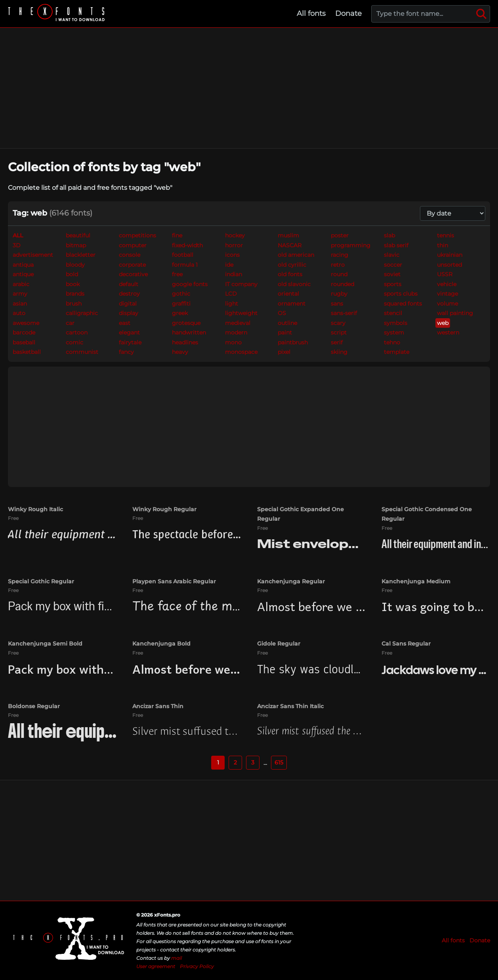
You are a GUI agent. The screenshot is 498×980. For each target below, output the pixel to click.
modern (236, 332)
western (448, 332)
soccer (393, 265)
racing (340, 255)
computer (133, 245)
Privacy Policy (197, 966)
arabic (21, 284)
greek (180, 313)
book (73, 284)
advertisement (33, 255)
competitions (137, 235)
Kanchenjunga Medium (416, 581)
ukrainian (450, 255)
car (70, 323)
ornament (292, 304)
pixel (284, 352)
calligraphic (82, 313)
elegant (129, 332)
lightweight (241, 313)
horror (234, 245)
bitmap (76, 245)
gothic (181, 294)
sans (337, 304)
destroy (129, 294)
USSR (445, 274)
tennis (446, 235)
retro (338, 265)
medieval (238, 323)
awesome (26, 323)
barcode (24, 332)
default (129, 284)
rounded (342, 284)
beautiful (78, 235)
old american (296, 255)
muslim (288, 235)
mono (233, 342)
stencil (393, 313)
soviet (392, 274)
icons (232, 255)
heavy (180, 352)
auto (19, 313)
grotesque (186, 323)
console (130, 255)
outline (287, 323)
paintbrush (293, 342)
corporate (132, 265)
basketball (27, 352)
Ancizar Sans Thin (158, 706)
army (20, 294)
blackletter (81, 255)
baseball (24, 342)
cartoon (77, 332)
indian (234, 274)
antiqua (23, 265)
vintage (447, 294)
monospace (241, 352)
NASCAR (290, 245)
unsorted (449, 265)
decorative (133, 274)
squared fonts (403, 304)
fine (177, 235)
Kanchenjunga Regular (291, 581)
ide (229, 265)
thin (443, 245)
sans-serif (344, 313)
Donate (348, 13)
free (177, 274)
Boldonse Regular (34, 706)
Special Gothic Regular (41, 581)
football (183, 255)
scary (338, 323)
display (129, 313)
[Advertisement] (249, 88)
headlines (185, 342)
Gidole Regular (279, 644)
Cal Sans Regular (406, 644)
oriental (288, 294)
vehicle (447, 284)
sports (393, 284)
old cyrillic (292, 265)
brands (75, 294)
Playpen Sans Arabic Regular (174, 581)
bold (72, 274)
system (394, 332)
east (125, 323)
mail (176, 958)
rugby (339, 294)
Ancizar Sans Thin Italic (290, 706)
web (443, 323)
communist (82, 352)
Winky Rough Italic (35, 509)
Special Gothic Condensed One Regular (427, 514)
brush (74, 304)
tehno (392, 342)
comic (74, 342)
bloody (75, 265)
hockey (235, 235)
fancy (126, 352)
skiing (339, 352)
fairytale (130, 342)
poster (340, 235)
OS (282, 313)
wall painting (455, 313)
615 (279, 762)
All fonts (311, 13)
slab (389, 235)
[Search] (481, 14)
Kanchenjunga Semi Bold (45, 644)
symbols (396, 323)
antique (23, 274)
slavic (392, 255)
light (232, 304)
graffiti (181, 304)
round (339, 274)
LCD (231, 294)
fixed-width (187, 245)
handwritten (189, 332)
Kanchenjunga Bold (161, 644)
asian (20, 304)
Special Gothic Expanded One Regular (301, 514)
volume (447, 304)
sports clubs (401, 294)
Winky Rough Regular (164, 509)
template (397, 352)
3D (17, 245)
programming (351, 245)
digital (128, 304)
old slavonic (294, 284)
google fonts (190, 284)
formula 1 (185, 265)
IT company (241, 284)
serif (337, 342)
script (339, 332)
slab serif (396, 245)
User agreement (156, 966)
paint (285, 332)
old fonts (290, 274)
